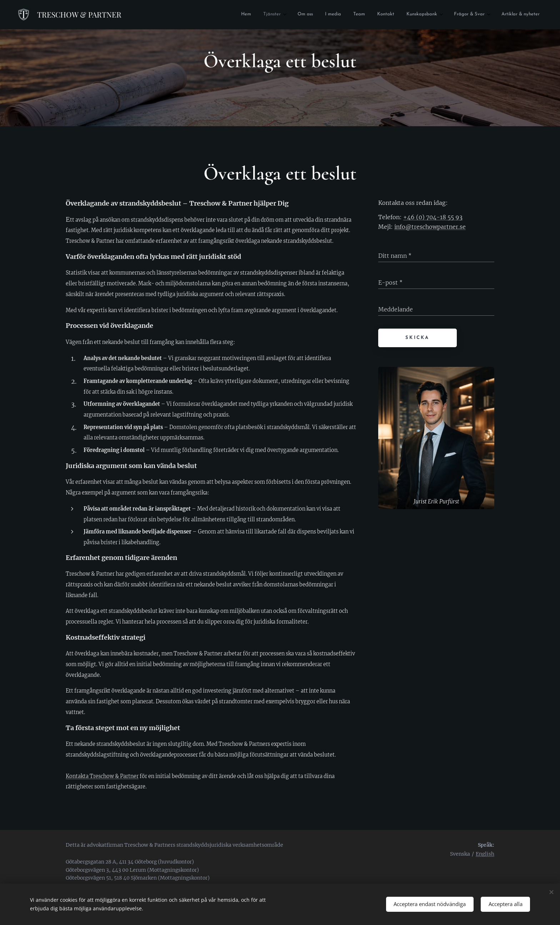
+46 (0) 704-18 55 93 (433, 217)
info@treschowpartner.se (430, 227)
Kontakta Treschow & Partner (102, 776)
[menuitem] (261, 15)
